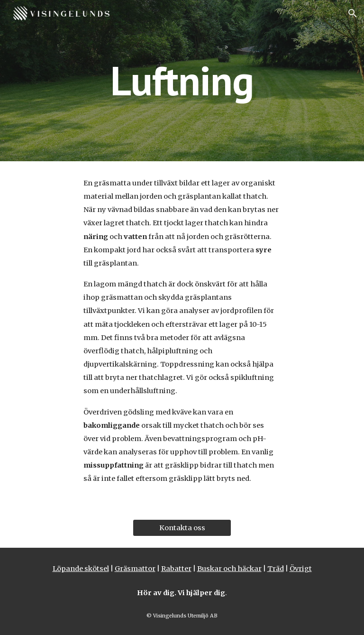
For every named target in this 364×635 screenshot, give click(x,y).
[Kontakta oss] (182, 528)
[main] (182, 80)
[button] (353, 13)
